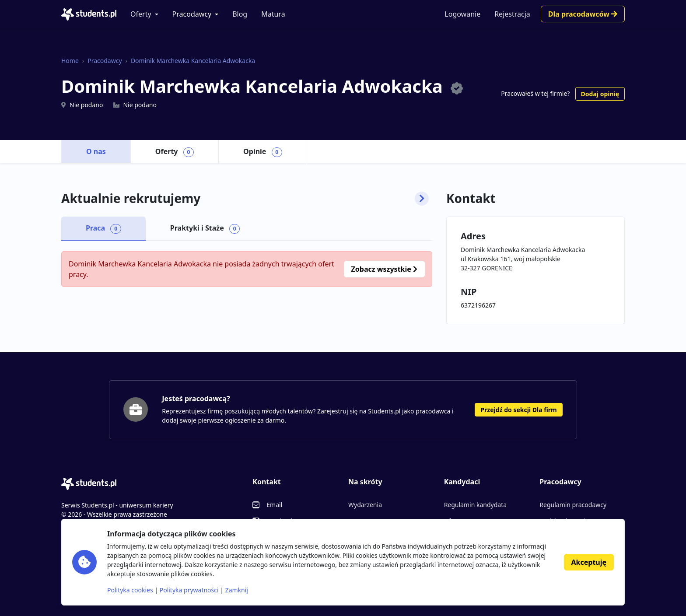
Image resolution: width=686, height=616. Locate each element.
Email (274, 505)
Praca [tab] (103, 228)
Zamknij (237, 590)
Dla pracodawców (583, 14)
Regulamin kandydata (475, 505)
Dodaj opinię (600, 94)
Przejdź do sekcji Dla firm (518, 410)
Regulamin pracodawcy (573, 505)
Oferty (141, 14)
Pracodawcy (192, 14)
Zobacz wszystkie (384, 269)
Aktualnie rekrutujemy (245, 199)
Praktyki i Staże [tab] (205, 228)
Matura (273, 14)
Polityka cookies (130, 590)
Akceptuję (589, 562)
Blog (240, 14)
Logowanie (462, 14)
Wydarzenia (365, 505)
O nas (96, 151)
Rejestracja (512, 14)
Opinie (263, 152)
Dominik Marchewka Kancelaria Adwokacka (193, 61)
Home (70, 61)
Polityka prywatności (189, 590)
